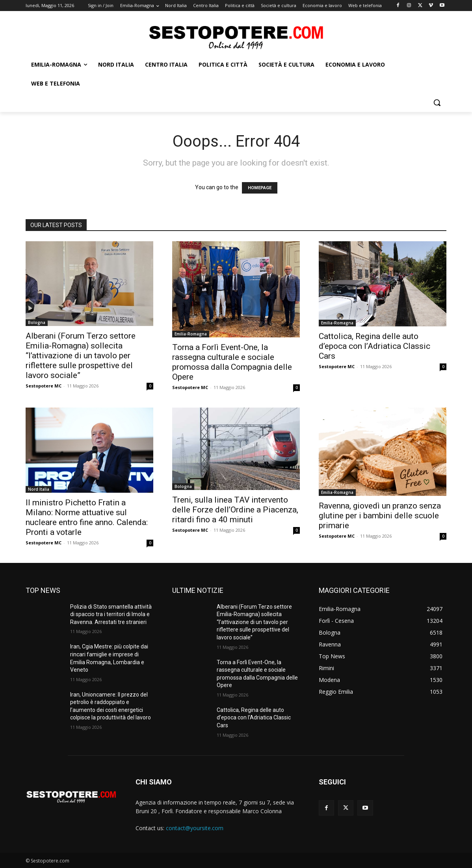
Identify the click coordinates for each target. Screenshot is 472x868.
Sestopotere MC (44, 386)
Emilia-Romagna (191, 334)
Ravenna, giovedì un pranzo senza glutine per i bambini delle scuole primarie (380, 516)
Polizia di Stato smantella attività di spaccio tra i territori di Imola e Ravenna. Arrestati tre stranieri (111, 614)
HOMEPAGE (260, 188)
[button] (437, 102)
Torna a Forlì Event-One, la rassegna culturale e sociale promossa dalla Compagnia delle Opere (232, 362)
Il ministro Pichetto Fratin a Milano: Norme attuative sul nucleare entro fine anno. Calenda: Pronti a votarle (87, 517)
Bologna (37, 322)
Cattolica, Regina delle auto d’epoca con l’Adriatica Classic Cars (374, 346)
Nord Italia (39, 489)
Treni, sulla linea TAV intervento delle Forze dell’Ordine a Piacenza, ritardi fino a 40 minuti (235, 510)
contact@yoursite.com (195, 828)
